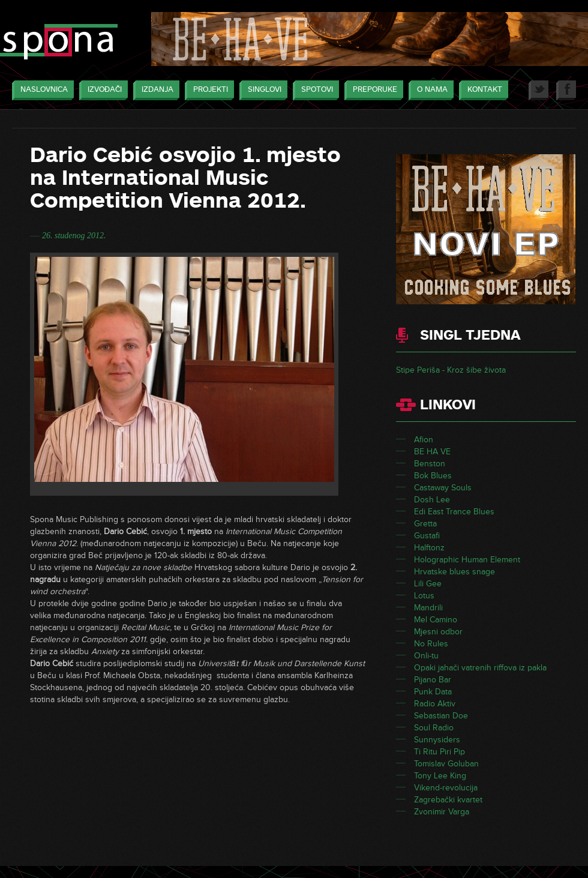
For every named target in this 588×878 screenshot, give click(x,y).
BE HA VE (432, 452)
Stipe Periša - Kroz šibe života (451, 370)
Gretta (425, 524)
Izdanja (154, 90)
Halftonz (429, 548)
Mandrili (428, 608)
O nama (429, 90)
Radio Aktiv (435, 704)
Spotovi (314, 90)
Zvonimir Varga (442, 812)
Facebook (566, 90)
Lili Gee (428, 584)
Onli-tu (426, 656)
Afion (424, 440)
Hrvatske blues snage (454, 572)
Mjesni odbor (438, 632)
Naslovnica (41, 90)
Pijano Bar (433, 680)
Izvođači (102, 90)
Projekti (208, 90)
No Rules (431, 644)
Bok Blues (433, 476)
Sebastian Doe (441, 716)
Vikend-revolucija (446, 788)
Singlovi (262, 90)
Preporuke (372, 90)
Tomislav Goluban (446, 764)
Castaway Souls (443, 488)
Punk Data (433, 692)
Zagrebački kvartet (448, 800)
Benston (430, 464)
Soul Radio (434, 728)
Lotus (424, 596)
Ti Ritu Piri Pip (439, 752)
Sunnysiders (437, 740)
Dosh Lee (432, 500)
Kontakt (482, 90)
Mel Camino (436, 620)
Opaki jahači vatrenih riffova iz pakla (480, 668)
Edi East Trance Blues (454, 512)
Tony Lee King (440, 776)
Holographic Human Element (467, 560)
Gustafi (427, 536)
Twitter (538, 90)
